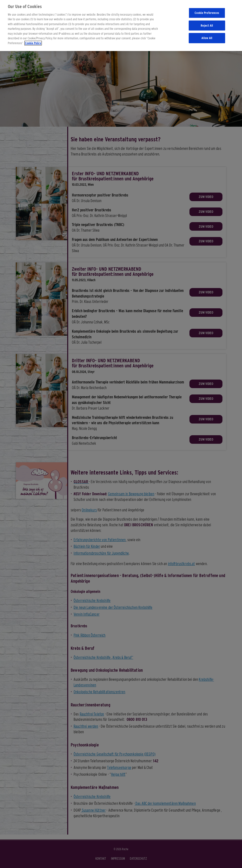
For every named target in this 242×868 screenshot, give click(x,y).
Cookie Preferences (207, 11)
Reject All (207, 23)
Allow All (207, 36)
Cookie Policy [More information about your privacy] (33, 41)
